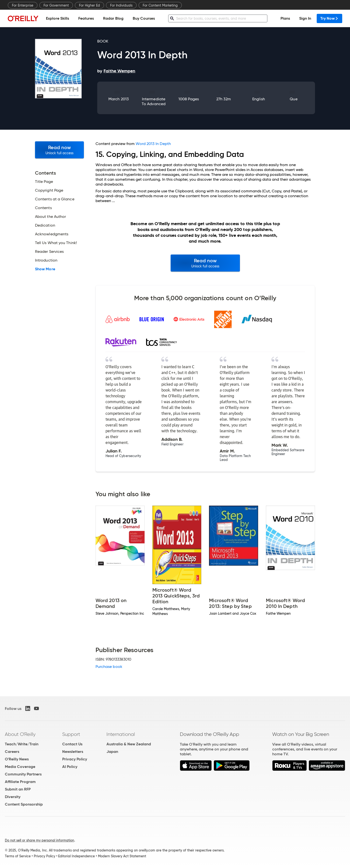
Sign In (305, 18)
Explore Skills (57, 18)
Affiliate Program (20, 782)
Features (86, 18)
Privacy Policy (75, 759)
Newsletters (73, 752)
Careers (12, 752)
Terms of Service (18, 856)
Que (293, 99)
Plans (285, 18)
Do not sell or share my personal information (39, 840)
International (121, 734)
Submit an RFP (18, 789)
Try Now (329, 18)
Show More (45, 269)
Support (71, 734)
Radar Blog (113, 18)
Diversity (13, 797)
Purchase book (109, 667)
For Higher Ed (89, 5)
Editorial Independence (76, 856)
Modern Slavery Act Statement (122, 856)
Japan (112, 752)
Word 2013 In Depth (153, 144)
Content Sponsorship (24, 804)
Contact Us (72, 744)
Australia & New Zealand (129, 744)
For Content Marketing (160, 5)
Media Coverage (20, 767)
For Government (56, 5)
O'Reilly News (17, 759)
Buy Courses (144, 18)
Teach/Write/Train (22, 744)
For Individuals (121, 5)
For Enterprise (23, 5)
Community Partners (23, 774)
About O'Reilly (20, 734)
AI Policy (70, 767)
